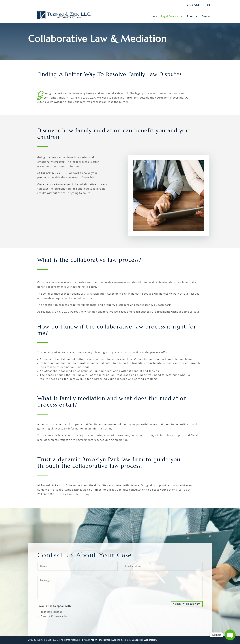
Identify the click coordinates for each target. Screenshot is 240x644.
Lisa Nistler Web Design (144, 640)
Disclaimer (105, 640)
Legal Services (170, 17)
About (191, 17)
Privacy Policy (89, 640)
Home (153, 17)
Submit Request (197, 604)
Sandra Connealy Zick (64, 616)
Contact (207, 17)
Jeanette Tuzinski (61, 612)
